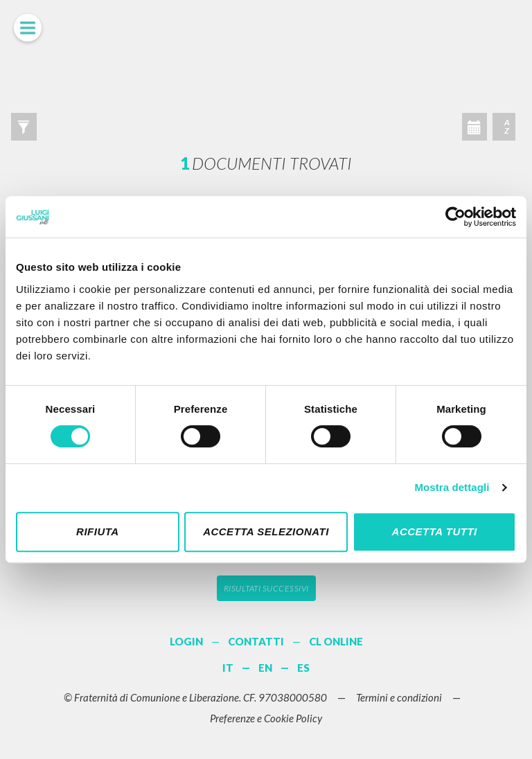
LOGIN (186, 641)
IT (228, 668)
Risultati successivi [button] (266, 588)
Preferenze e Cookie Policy (266, 718)
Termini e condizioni (399, 697)
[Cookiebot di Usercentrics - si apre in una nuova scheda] (455, 217)
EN (265, 668)
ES (303, 668)
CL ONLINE (336, 641)
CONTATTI (256, 641)
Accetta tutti (435, 532)
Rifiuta (98, 532)
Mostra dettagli (452, 487)
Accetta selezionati (266, 532)
